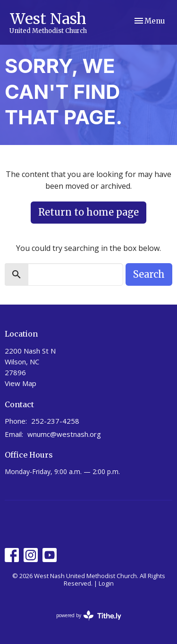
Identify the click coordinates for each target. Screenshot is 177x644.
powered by (89, 616)
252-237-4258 (55, 421)
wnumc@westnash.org (64, 434)
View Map (21, 383)
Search (149, 274)
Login (106, 583)
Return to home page (88, 212)
